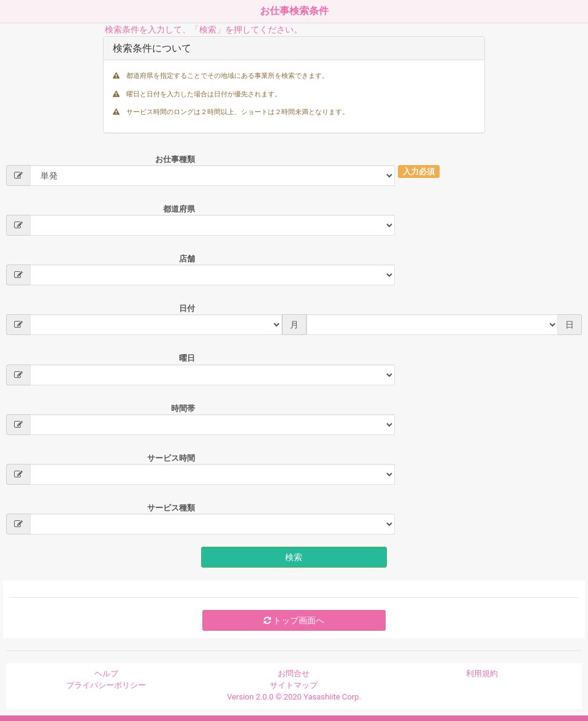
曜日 (187, 358)
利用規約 (482, 673)
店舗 (187, 259)
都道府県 (179, 209)
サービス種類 (171, 508)
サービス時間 (171, 458)
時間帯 (183, 408)
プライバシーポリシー (106, 685)
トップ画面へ (294, 620)
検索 (294, 557)
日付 (187, 308)
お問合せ (294, 673)
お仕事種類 (175, 159)
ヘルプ (106, 673)
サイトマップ (294, 685)
